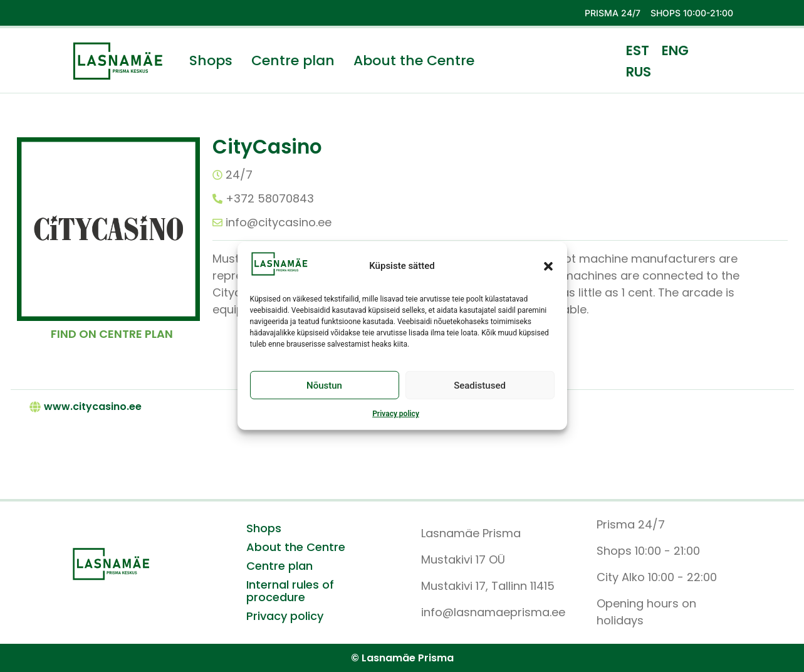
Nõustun (324, 386)
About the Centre (414, 61)
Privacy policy (396, 414)
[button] (548, 266)
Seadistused (480, 386)
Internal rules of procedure (290, 591)
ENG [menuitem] (675, 50)
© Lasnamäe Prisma (402, 658)
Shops (211, 61)
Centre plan (293, 61)
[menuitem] (638, 50)
